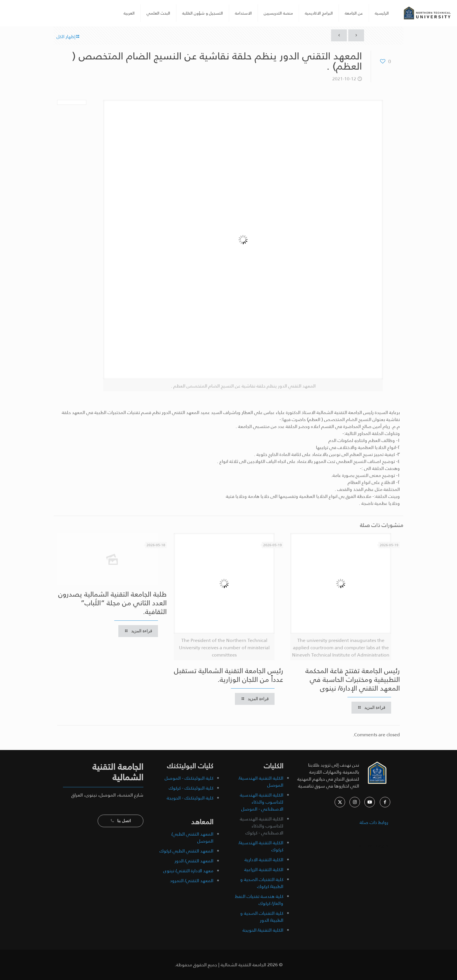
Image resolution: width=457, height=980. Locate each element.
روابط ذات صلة (374, 822)
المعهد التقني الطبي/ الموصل (192, 837)
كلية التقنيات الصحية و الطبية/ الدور (262, 917)
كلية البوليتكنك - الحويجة (190, 798)
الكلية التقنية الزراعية (264, 870)
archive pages (373, 845)
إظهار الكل (68, 37)
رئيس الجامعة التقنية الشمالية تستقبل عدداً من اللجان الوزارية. (229, 675)
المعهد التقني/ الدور (194, 861)
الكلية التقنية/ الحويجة (263, 930)
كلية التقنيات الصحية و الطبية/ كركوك (262, 883)
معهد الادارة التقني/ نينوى (188, 871)
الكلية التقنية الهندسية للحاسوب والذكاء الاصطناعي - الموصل (262, 802)
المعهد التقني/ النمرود (192, 881)
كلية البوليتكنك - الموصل (189, 778)
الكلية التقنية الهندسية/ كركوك (261, 846)
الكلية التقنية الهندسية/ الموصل (261, 782)
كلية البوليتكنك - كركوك (191, 788)
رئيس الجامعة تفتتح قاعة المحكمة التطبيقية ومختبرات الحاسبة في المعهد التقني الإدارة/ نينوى (353, 680)
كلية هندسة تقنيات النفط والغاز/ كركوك (259, 900)
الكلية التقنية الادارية (264, 860)
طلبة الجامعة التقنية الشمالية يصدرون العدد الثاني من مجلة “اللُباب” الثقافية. (113, 603)
